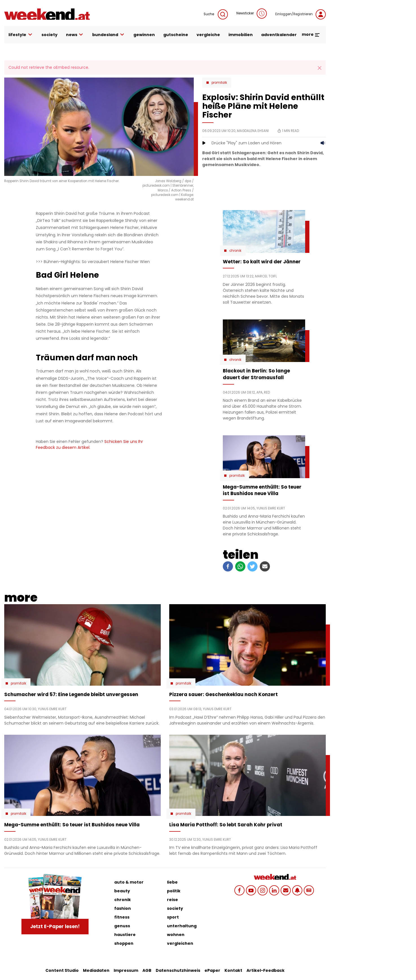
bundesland (109, 35)
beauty (122, 891)
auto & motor (129, 882)
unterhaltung (182, 926)
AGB (147, 970)
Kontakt (233, 970)
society (49, 35)
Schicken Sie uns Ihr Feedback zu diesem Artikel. (89, 444)
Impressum (126, 970)
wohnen (176, 935)
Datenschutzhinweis (178, 970)
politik (174, 891)
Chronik (235, 251)
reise (172, 900)
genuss (122, 926)
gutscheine (176, 35)
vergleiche (208, 35)
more (311, 34)
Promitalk (219, 83)
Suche (216, 14)
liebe (172, 882)
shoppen (124, 943)
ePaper (212, 970)
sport (173, 917)
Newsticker (252, 14)
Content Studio (62, 970)
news (75, 35)
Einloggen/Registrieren (301, 14)
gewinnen (144, 35)
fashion (123, 908)
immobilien (241, 35)
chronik (123, 900)
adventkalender (279, 35)
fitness (122, 917)
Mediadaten (96, 970)
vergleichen (180, 943)
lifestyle (21, 35)
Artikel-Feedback (266, 970)
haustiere (125, 935)
